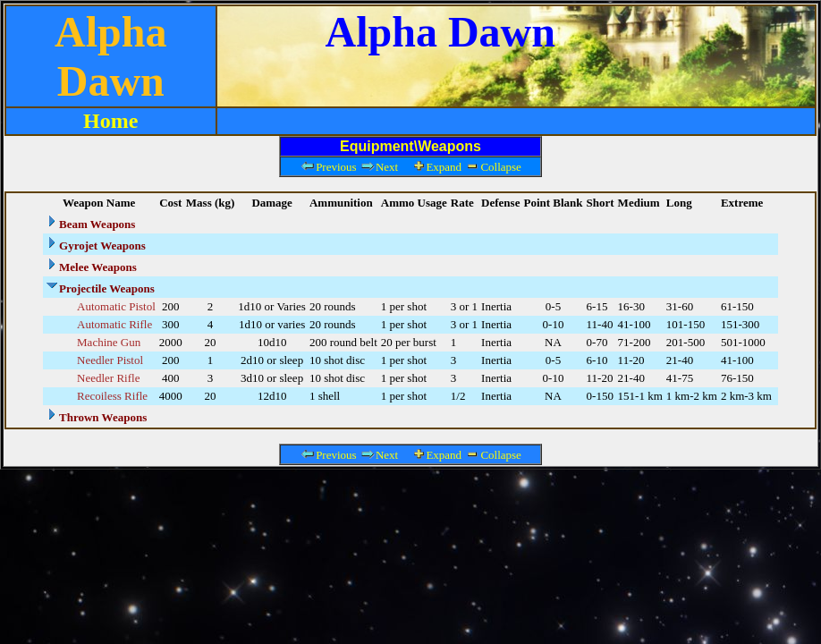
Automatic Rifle (114, 324)
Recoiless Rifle (112, 396)
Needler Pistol (110, 360)
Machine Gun (109, 342)
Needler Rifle (108, 378)
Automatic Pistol (116, 306)
